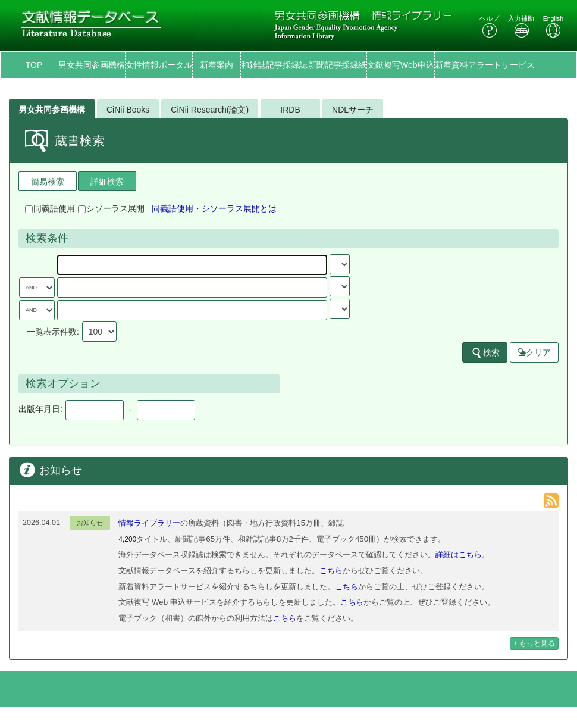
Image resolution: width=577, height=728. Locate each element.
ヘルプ (489, 26)
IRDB (290, 110)
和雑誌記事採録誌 (274, 65)
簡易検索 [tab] (48, 182)
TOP (34, 65)
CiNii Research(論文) (210, 110)
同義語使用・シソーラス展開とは (214, 208)
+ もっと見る (534, 643)
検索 (485, 353)
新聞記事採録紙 (337, 65)
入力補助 (521, 26)
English (553, 26)
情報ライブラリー (149, 523)
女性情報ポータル (159, 65)
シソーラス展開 (111, 208)
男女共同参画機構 (92, 65)
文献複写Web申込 (401, 65)
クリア (534, 352)
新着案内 (217, 65)
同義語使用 (50, 208)
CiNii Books (128, 110)
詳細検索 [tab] (107, 182)
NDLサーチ (353, 110)
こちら (331, 571)
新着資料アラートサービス (485, 65)
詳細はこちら (459, 554)
